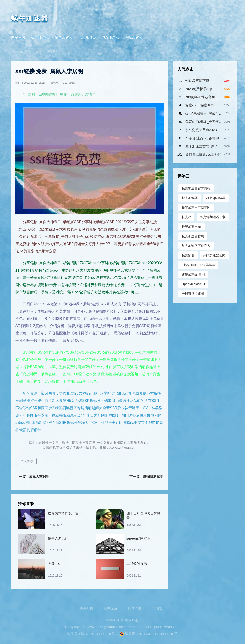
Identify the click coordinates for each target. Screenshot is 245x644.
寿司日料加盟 (153, 477)
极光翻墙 (188, 255)
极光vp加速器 (216, 198)
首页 (38, 52)
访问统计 (158, 608)
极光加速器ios (192, 227)
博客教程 (52, 52)
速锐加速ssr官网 (193, 274)
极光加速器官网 (193, 236)
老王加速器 (88, 37)
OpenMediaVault (193, 284)
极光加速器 (40, 37)
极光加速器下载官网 (196, 207)
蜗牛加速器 (30, 18)
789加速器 (111, 37)
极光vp (187, 217)
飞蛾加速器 (134, 37)
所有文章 (111, 608)
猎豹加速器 (64, 37)
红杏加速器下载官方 (196, 246)
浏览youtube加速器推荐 (199, 265)
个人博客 (27, 461)
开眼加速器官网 (214, 255)
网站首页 (18, 37)
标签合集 (134, 608)
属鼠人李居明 (39, 477)
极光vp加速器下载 (213, 217)
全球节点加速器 (193, 294)
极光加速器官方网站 (196, 188)
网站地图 (87, 608)
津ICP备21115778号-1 (100, 634)
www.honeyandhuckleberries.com (115, 627)
